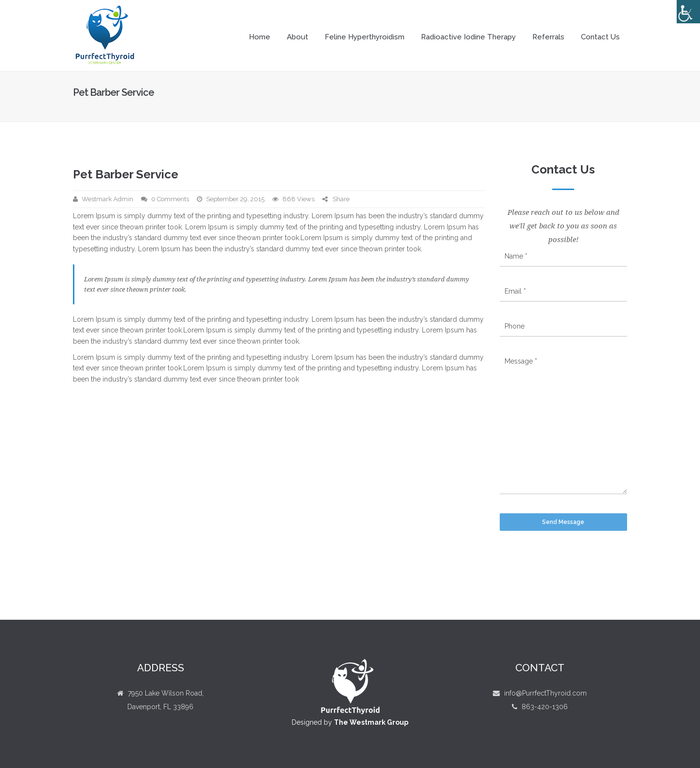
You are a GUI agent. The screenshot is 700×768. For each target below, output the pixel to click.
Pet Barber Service (126, 174)
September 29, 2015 (235, 199)
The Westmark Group (371, 722)
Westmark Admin (107, 199)
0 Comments (170, 199)
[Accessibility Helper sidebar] (688, 12)
